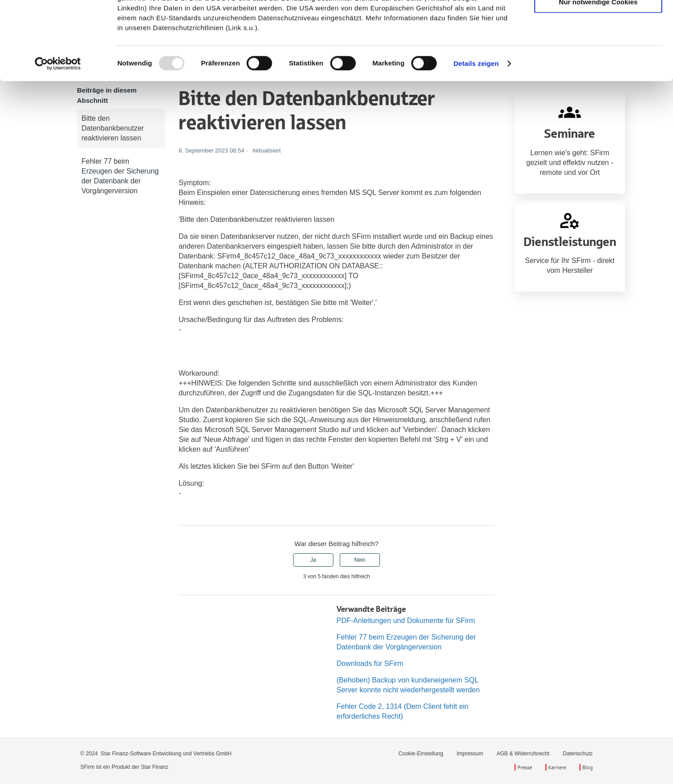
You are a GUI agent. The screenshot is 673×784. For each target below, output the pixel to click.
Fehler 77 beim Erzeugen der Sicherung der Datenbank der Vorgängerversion (120, 176)
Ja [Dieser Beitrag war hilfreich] (313, 560)
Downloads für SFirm (370, 663)
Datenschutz (578, 754)
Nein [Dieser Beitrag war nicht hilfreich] (360, 560)
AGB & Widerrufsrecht (523, 754)
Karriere (557, 767)
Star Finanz (155, 767)
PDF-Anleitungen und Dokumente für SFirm (406, 621)
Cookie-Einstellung (421, 754)
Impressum (470, 754)
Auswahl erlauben (598, 49)
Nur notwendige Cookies (598, 75)
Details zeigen (476, 137)
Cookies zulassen (598, 22)
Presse (525, 767)
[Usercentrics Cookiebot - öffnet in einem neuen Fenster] (58, 137)
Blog (588, 767)
